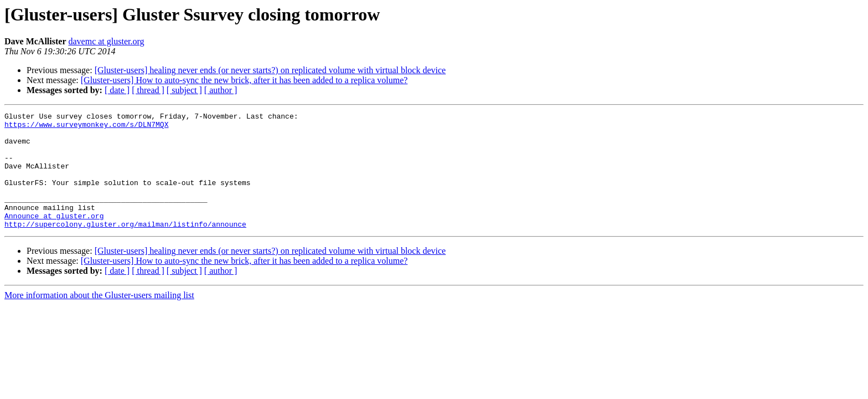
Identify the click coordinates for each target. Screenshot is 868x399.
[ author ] (221, 90)
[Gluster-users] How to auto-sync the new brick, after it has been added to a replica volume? (244, 80)
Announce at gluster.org (54, 237)
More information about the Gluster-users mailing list (99, 318)
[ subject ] (184, 90)
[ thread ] (148, 90)
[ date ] (117, 90)
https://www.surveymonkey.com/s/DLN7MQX (86, 127)
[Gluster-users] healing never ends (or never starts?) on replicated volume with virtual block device (270, 70)
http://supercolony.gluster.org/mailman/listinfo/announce (125, 247)
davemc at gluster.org (107, 41)
